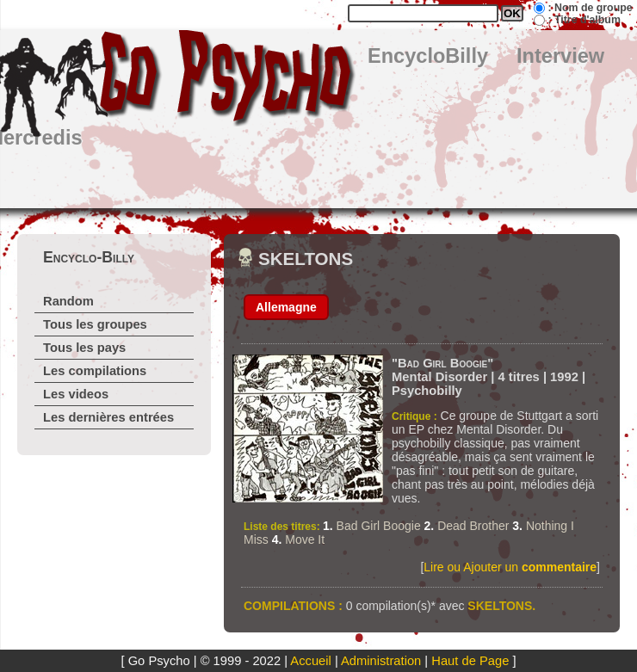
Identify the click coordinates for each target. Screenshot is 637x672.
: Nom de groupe (590, 8)
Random (68, 301)
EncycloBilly (428, 56)
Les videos (76, 394)
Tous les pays (84, 348)
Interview (560, 56)
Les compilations (95, 371)
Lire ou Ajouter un (510, 567)
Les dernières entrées (108, 417)
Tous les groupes (95, 324)
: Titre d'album (584, 20)
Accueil (310, 661)
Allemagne (286, 307)
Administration (381, 661)
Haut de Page (470, 661)
